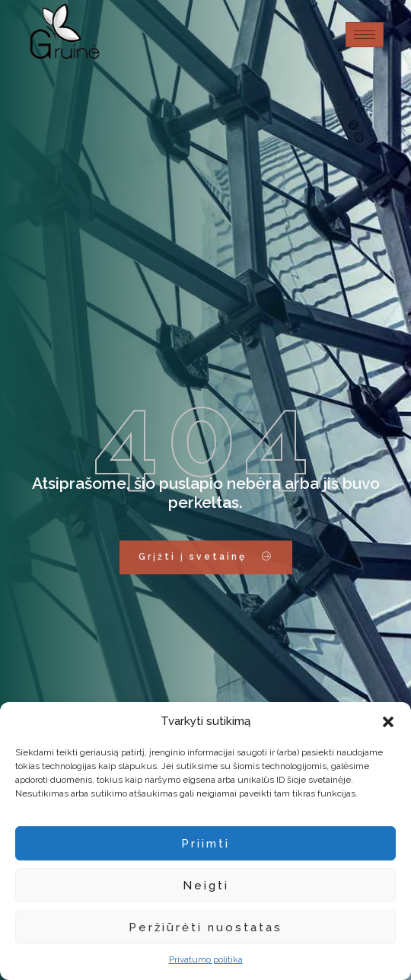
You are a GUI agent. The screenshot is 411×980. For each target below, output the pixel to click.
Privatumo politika (206, 959)
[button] (388, 722)
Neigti (206, 886)
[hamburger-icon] (365, 35)
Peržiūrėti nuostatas (205, 927)
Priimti (205, 844)
